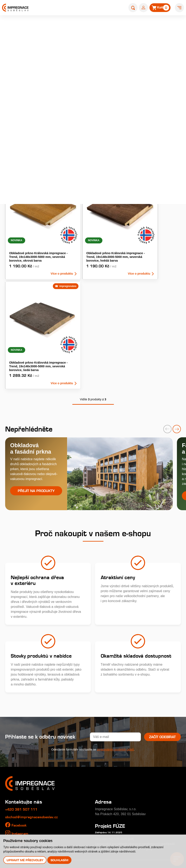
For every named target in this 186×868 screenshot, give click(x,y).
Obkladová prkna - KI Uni (25, 145)
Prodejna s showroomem (153, 802)
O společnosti (15, 764)
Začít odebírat (162, 620)
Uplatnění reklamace (21, 822)
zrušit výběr (172, 156)
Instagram (20, 717)
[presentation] (167, 311)
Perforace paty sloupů (81, 806)
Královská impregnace (82, 764)
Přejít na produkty (36, 374)
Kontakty (135, 778)
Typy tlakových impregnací (85, 781)
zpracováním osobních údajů (116, 633)
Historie (11, 773)
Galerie (11, 789)
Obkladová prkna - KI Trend (146, 129)
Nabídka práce (16, 781)
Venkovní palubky (140, 145)
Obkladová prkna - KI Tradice (87, 129)
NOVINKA (109, 166)
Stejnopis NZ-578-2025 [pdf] (116, 722)
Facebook (20, 709)
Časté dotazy (75, 789)
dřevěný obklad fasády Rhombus (128, 73)
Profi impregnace (78, 773)
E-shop (122, 26)
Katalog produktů (144, 755)
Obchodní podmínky (20, 814)
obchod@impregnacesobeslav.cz (33, 701)
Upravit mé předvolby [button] (25, 860)
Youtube (18, 725)
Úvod (110, 26)
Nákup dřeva (15, 797)
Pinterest (20, 733)
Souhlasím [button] (60, 860)
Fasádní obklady (19, 129)
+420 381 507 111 (23, 693)
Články (132, 767)
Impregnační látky (78, 797)
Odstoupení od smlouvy (23, 831)
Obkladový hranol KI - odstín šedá (87, 145)
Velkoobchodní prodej (21, 806)
